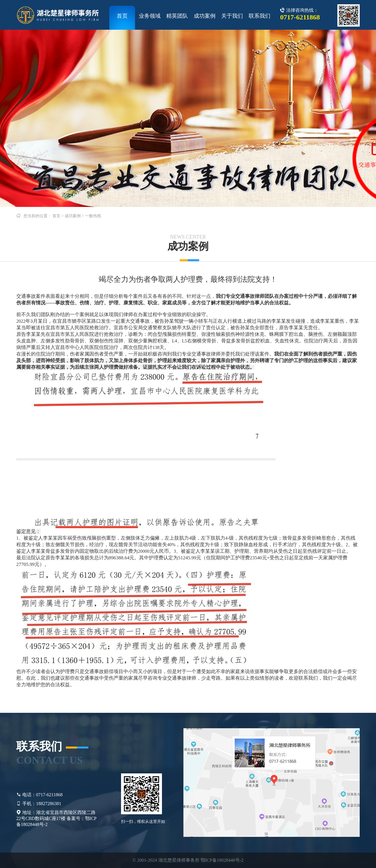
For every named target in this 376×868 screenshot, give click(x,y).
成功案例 (205, 16)
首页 (122, 16)
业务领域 (150, 16)
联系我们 (260, 16)
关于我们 (232, 16)
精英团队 (177, 16)
